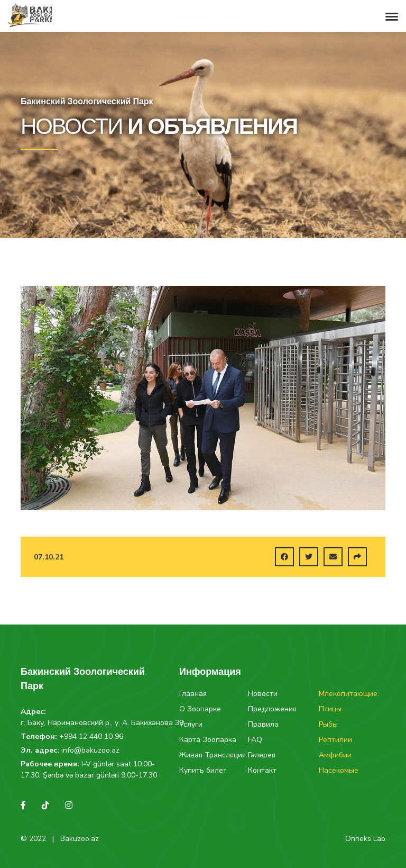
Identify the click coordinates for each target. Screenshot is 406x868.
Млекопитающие (348, 694)
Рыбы (328, 724)
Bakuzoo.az (80, 839)
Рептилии (335, 740)
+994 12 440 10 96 (91, 736)
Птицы (330, 709)
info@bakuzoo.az (90, 750)
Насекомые (339, 770)
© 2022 (33, 839)
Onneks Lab (365, 839)
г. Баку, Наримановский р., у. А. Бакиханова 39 (102, 723)
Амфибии (335, 755)
